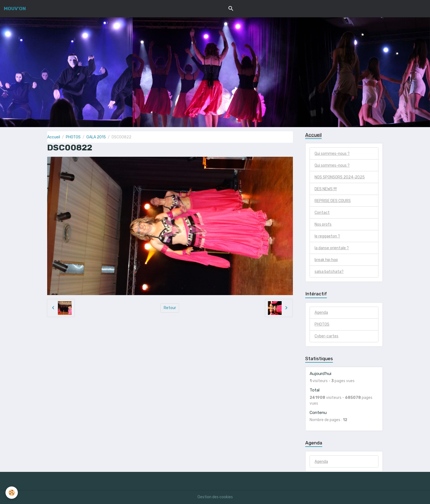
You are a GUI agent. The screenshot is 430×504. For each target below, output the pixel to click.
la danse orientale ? (332, 248)
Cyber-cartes (326, 336)
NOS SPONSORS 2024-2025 (340, 177)
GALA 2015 (96, 137)
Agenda (321, 313)
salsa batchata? (329, 272)
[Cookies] (12, 493)
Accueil (54, 137)
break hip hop (326, 260)
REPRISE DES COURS (333, 201)
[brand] (15, 9)
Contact (322, 213)
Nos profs (323, 224)
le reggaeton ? (327, 236)
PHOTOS (73, 137)
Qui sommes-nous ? (332, 154)
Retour (170, 308)
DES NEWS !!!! (326, 189)
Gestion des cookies (215, 497)
